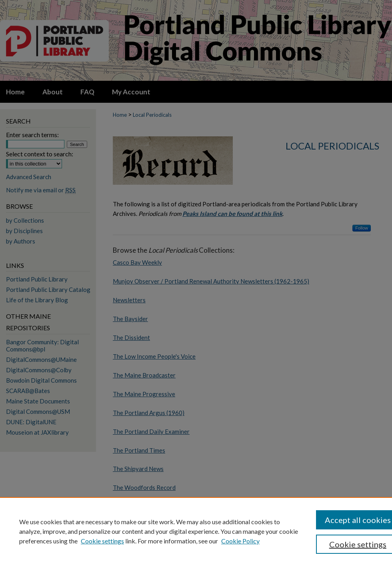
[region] (196, 531)
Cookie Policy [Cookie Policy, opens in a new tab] (240, 541)
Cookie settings (102, 541)
